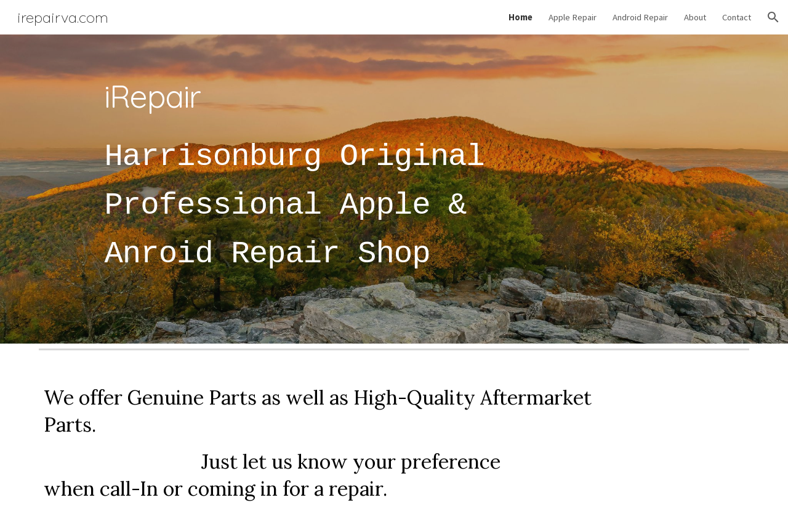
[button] (773, 17)
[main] (333, 189)
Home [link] (521, 17)
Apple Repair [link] (573, 17)
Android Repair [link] (640, 17)
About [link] (695, 17)
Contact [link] (737, 17)
